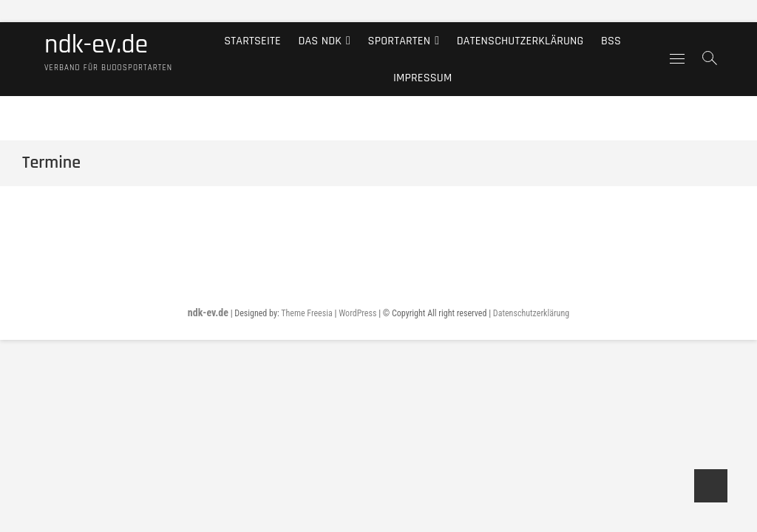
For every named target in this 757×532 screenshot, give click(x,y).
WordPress (357, 313)
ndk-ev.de (96, 45)
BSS (611, 40)
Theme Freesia (306, 313)
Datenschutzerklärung (520, 40)
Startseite (252, 40)
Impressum (423, 77)
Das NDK (320, 40)
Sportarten (400, 40)
